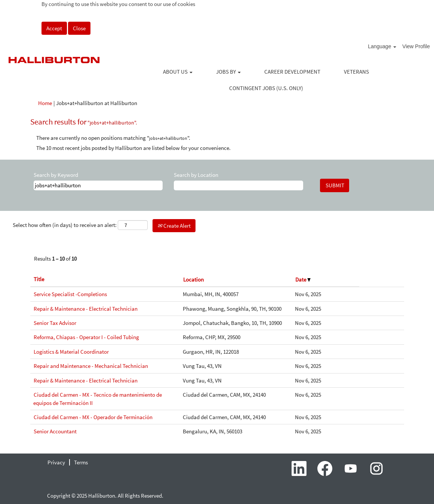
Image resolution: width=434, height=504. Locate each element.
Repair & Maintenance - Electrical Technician (86, 309)
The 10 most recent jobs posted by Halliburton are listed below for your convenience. (133, 148)
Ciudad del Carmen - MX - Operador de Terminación (93, 417)
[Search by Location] (238, 185)
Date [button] (303, 279)
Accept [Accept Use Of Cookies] (54, 28)
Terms (81, 462)
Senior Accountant (55, 431)
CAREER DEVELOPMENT (292, 72)
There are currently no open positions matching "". (113, 138)
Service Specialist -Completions (70, 294)
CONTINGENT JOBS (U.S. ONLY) (266, 88)
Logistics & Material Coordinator (71, 352)
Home (45, 103)
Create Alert (174, 226)
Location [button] (193, 279)
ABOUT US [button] (178, 72)
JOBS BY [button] (228, 72)
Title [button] (39, 279)
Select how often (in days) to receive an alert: (65, 225)
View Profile (416, 46)
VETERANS (356, 72)
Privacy (56, 462)
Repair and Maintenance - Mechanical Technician (91, 366)
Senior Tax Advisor (55, 323)
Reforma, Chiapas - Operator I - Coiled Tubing (86, 337)
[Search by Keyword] (98, 185)
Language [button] (382, 46)
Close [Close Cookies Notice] (79, 28)
